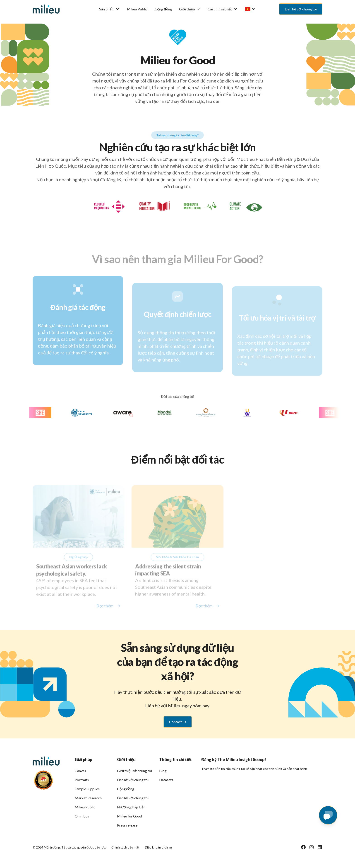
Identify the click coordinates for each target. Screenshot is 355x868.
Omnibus (82, 816)
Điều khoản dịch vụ (158, 847)
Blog (163, 771)
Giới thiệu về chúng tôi (134, 771)
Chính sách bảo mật (125, 847)
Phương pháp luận (131, 807)
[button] (109, 9)
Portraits (82, 780)
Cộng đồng (163, 9)
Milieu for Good (130, 816)
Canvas (80, 771)
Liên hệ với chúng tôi (133, 780)
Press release (127, 825)
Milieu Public (137, 9)
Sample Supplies (87, 789)
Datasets (166, 780)
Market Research (88, 798)
